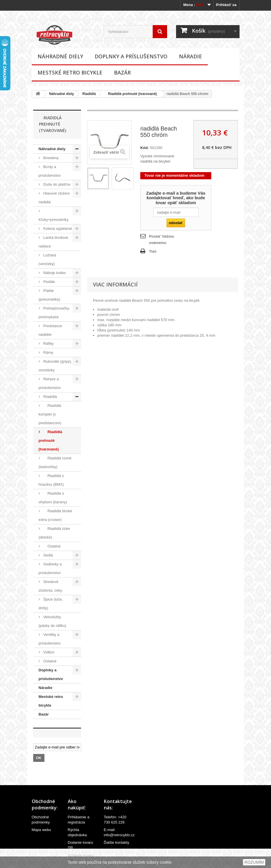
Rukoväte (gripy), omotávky (55, 366)
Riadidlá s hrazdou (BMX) (51, 480)
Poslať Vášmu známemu (161, 240)
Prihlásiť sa (226, 5)
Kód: (145, 148)
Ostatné (52, 546)
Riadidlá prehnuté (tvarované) (131, 94)
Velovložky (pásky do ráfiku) (53, 621)
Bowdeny (51, 158)
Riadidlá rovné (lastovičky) (55, 462)
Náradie (190, 56)
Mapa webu (41, 830)
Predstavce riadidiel (51, 330)
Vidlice (48, 652)
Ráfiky (48, 343)
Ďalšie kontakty (117, 842)
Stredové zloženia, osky (51, 586)
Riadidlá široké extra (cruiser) (55, 515)
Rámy (48, 352)
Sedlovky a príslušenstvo (50, 568)
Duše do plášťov (57, 184)
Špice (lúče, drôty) (51, 604)
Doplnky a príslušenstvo (131, 56)
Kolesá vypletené (57, 229)
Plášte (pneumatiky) (49, 295)
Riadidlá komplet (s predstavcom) (50, 414)
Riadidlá (89, 94)
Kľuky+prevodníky (54, 220)
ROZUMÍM (254, 862)
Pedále (49, 282)
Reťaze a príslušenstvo (50, 383)
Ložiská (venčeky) (47, 259)
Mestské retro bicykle (70, 72)
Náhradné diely (60, 56)
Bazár (122, 72)
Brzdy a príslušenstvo (50, 171)
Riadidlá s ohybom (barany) (53, 498)
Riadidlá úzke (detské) (54, 533)
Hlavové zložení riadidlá (54, 198)
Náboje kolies (54, 273)
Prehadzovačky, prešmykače (54, 313)
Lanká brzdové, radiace (54, 242)
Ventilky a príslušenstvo (50, 639)
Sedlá (48, 555)
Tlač (153, 251)
